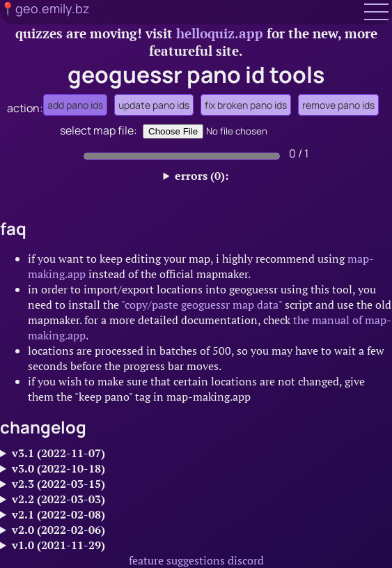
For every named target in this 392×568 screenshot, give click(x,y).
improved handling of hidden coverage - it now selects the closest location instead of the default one (196, 514)
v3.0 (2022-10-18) (58, 468)
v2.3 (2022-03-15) (58, 484)
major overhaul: (196, 468)
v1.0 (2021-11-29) (58, 545)
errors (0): (202, 176)
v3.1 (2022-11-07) (58, 453)
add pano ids (75, 105)
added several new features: (196, 530)
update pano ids (154, 105)
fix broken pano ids (246, 105)
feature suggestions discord (196, 560)
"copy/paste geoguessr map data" (202, 305)
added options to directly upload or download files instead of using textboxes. (196, 484)
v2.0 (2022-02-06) (58, 530)
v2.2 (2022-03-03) (58, 499)
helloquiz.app (220, 33)
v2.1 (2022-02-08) (58, 514)
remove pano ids (338, 105)
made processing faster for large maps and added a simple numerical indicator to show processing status (196, 499)
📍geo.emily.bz (45, 8)
